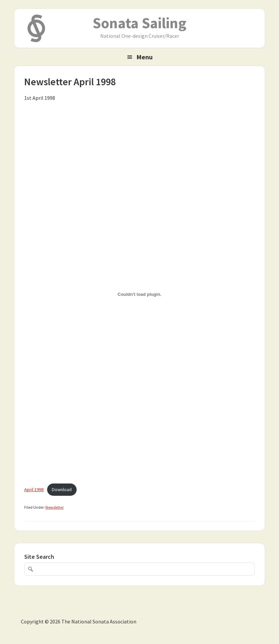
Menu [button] (144, 57)
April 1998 (34, 489)
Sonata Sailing (139, 23)
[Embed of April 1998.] (139, 294)
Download (62, 489)
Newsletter (55, 507)
